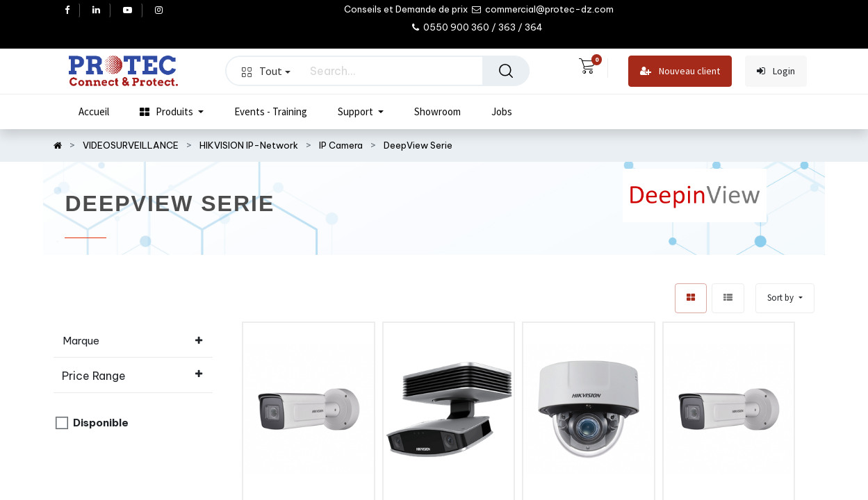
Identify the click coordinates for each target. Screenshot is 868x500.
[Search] (506, 71)
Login (776, 71)
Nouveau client (680, 71)
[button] (785, 298)
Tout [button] (266, 71)
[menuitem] (94, 112)
